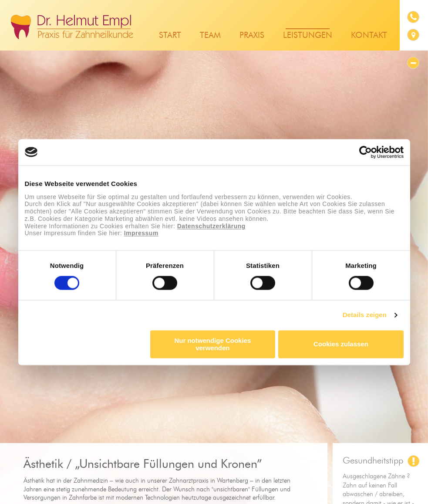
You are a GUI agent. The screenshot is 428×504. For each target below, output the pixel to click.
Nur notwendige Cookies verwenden (212, 344)
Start (170, 36)
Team (210, 36)
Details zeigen (365, 315)
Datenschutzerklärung (211, 226)
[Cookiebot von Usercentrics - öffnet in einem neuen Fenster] (366, 152)
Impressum (141, 233)
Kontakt (369, 36)
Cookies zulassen (341, 344)
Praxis (252, 36)
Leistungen (308, 36)
